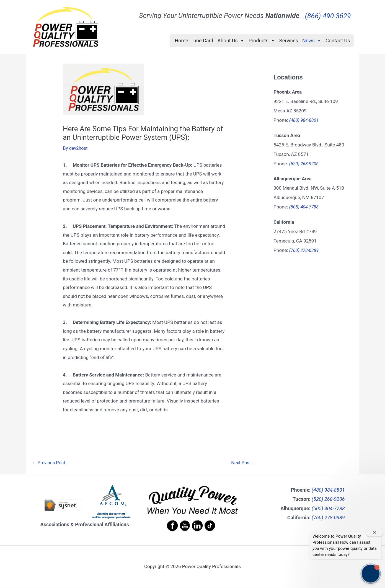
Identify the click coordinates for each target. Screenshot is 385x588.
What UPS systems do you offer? (348, 517)
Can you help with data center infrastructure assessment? (340, 551)
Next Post (243, 463)
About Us (231, 41)
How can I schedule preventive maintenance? (340, 533)
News (312, 41)
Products (262, 41)
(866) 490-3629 (328, 12)
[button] (371, 574)
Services (289, 41)
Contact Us (338, 41)
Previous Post (50, 463)
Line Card (203, 41)
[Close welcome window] (374, 480)
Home (181, 41)
